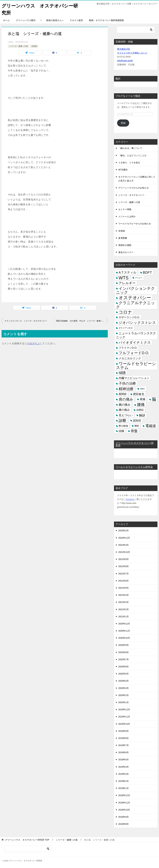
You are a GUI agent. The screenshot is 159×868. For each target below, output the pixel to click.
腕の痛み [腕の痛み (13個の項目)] (125, 404)
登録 (123, 123)
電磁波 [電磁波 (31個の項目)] (151, 426)
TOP (27, 840)
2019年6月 (124, 752)
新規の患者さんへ (55, 20)
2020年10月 (124, 638)
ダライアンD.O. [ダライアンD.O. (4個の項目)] (126, 328)
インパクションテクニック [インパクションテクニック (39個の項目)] (135, 290)
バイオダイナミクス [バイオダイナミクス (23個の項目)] (135, 342)
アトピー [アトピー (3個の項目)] (139, 278)
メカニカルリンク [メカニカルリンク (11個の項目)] (130, 358)
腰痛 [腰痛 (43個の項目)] (141, 404)
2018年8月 (124, 824)
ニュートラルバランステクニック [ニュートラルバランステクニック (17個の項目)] (136, 335)
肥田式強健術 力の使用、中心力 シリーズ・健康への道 (81, 321)
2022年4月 (124, 545)
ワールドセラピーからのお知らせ (135, 224)
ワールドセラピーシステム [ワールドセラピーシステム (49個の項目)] (136, 365)
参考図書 (123, 238)
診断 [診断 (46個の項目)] (123, 420)
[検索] (136, 30)
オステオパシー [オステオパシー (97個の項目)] (135, 297)
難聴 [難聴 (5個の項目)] (137, 426)
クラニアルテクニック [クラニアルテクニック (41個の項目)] (135, 305)
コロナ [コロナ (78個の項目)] (125, 312)
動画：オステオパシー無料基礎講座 (107, 20)
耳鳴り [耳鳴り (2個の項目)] (143, 389)
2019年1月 (124, 788)
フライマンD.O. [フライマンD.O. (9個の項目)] (128, 348)
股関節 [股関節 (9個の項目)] (123, 394)
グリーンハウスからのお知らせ (134, 188)
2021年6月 (124, 581)
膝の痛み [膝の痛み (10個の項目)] (124, 410)
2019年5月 (124, 760)
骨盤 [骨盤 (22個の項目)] (134, 431)
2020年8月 (124, 652)
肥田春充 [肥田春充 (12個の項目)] (139, 394)
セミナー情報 (125, 209)
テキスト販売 (76, 20)
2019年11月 (124, 717)
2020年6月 (124, 666)
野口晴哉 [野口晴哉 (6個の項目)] (123, 426)
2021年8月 (124, 566)
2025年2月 (124, 531)
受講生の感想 (125, 245)
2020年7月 (124, 659)
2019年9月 (124, 731)
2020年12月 (124, 623)
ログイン (35, 343)
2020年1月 (124, 702)
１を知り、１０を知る (129, 162)
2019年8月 (124, 738)
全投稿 (34, 46)
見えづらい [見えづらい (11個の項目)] (126, 415)
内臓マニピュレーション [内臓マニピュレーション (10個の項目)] (134, 378)
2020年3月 (124, 688)
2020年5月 (124, 674)
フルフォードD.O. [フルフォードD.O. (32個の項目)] (134, 353)
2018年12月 (124, 795)
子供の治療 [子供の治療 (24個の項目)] (127, 383)
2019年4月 (124, 767)
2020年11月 (124, 631)
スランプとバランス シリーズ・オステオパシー (26, 321)
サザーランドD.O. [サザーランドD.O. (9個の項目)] (129, 317)
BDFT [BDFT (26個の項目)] (147, 272)
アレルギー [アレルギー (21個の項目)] (127, 283)
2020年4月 (124, 681)
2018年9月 (124, 817)
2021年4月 (124, 595)
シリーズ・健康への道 (18, 46)
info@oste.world (125, 61)
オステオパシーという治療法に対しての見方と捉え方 (137, 179)
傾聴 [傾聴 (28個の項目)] (122, 373)
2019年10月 (124, 724)
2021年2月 (124, 609)
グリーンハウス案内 (26, 20)
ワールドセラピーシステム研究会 (134, 467)
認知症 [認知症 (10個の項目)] (137, 420)
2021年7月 (124, 573)
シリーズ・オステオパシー (131, 195)
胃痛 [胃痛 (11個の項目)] (143, 399)
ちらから (130, 499)
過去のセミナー (126, 252)
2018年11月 (124, 802)
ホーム (6, 20)
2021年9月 (124, 559)
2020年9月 (124, 645)
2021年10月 (124, 552)
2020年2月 (124, 695)
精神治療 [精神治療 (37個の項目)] (126, 389)
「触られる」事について (130, 148)
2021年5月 (124, 588)
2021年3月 (124, 602)
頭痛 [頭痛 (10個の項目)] (121, 431)
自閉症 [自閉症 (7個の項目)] (140, 410)
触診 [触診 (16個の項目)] (142, 415)
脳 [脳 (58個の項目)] (154, 399)
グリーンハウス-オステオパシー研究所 (135, 444)
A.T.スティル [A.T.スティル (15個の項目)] (127, 272)
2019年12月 (124, 709)
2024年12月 (124, 538)
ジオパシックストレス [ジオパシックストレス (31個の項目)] (137, 322)
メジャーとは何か (127, 216)
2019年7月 (124, 745)
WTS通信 (123, 170)
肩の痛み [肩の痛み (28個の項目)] (126, 399)
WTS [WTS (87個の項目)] (124, 278)
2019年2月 (124, 781)
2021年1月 (124, 616)
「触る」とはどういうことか (132, 155)
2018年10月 (124, 810)
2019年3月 (124, 774)
